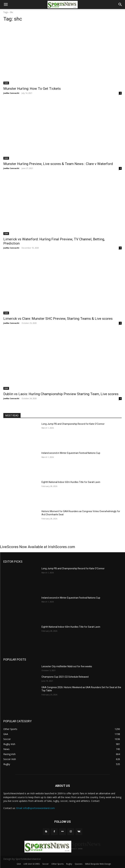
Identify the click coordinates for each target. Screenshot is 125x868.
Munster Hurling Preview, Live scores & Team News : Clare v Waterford (58, 164)
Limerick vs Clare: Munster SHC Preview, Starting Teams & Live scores (58, 319)
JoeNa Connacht (11, 93)
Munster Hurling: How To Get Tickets (32, 89)
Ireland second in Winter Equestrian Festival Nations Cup (71, 453)
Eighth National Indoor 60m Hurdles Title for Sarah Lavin (71, 482)
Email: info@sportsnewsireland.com (35, 808)
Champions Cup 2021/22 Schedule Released (65, 677)
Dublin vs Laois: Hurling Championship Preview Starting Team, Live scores (61, 394)
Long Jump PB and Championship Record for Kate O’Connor (73, 424)
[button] (6, 5)
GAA (6, 83)
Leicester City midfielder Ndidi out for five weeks (67, 666)
